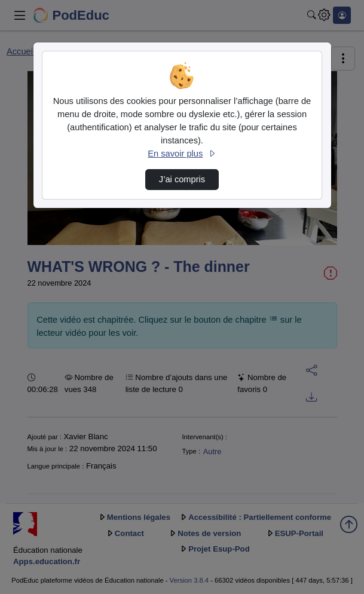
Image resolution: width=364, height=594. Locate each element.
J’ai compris (182, 179)
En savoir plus (182, 154)
